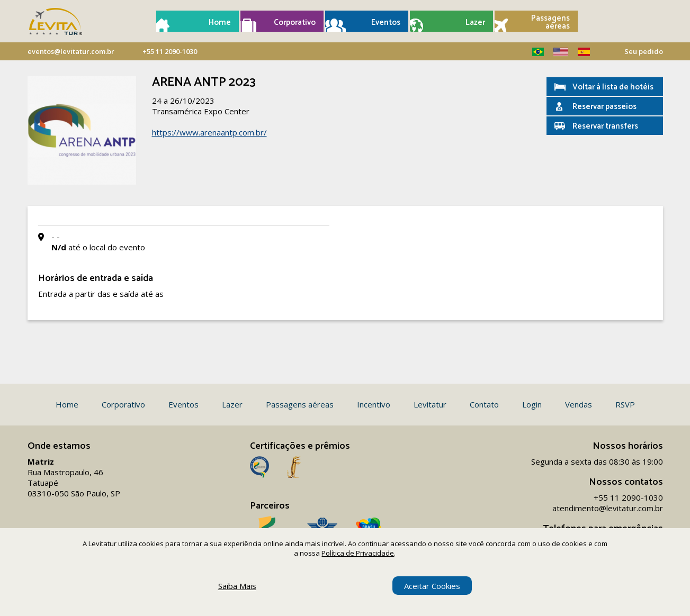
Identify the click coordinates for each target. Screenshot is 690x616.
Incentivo (374, 404)
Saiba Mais (237, 586)
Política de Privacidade (358, 553)
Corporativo (295, 22)
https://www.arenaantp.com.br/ (209, 132)
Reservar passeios (604, 107)
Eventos (386, 22)
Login (532, 404)
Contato (484, 404)
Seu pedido (644, 51)
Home (220, 22)
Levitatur (430, 404)
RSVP (625, 404)
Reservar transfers (605, 126)
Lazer (475, 22)
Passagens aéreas (550, 22)
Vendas (579, 404)
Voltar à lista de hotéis (613, 87)
